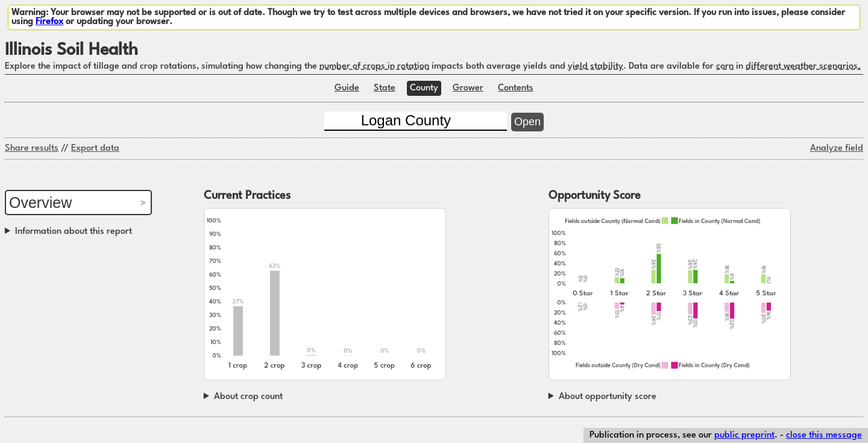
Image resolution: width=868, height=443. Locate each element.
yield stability (596, 67)
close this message (824, 435)
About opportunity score (608, 397)
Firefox (49, 22)
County (424, 88)
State (385, 88)
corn (725, 67)
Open (527, 122)
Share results (32, 149)
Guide (347, 88)
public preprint (744, 435)
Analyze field (837, 149)
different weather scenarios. (803, 67)
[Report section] (78, 203)
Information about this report (74, 232)
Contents (516, 88)
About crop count (248, 397)
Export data (95, 149)
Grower (468, 88)
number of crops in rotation (374, 67)
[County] (416, 121)
